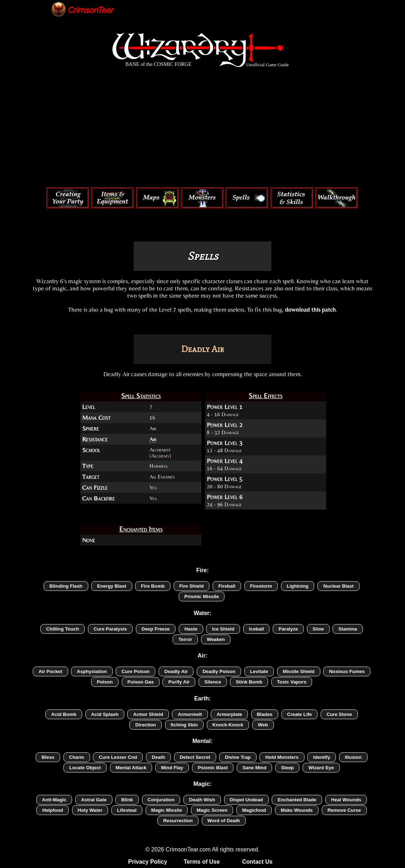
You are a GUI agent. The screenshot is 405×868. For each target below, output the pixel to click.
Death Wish (202, 800)
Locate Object (85, 768)
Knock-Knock (228, 725)
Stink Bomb (249, 682)
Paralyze (288, 629)
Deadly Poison (219, 671)
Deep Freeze (156, 629)
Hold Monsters (282, 757)
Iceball (256, 629)
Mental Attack (131, 768)
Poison (105, 682)
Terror (185, 639)
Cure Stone (339, 714)
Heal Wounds (346, 800)
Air (153, 439)
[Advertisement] (203, 129)
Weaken (216, 639)
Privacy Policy (148, 862)
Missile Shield (299, 671)
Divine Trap (238, 757)
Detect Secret (195, 757)
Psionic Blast (213, 768)
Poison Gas (141, 682)
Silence (213, 682)
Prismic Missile (202, 597)
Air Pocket (50, 671)
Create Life (300, 714)
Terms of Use (202, 862)
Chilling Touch (63, 629)
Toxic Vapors (292, 682)
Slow (318, 629)
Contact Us (257, 862)
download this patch (310, 310)
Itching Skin (184, 725)
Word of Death (224, 821)
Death (158, 757)
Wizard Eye (321, 768)
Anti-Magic (54, 800)
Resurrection (178, 821)
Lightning (298, 586)
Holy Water (90, 810)
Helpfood (52, 810)
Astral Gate (94, 800)
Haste (191, 629)
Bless (48, 757)
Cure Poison (135, 671)
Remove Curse (344, 810)
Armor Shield (148, 714)
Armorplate (229, 714)
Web (263, 725)
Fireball (227, 586)
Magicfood (254, 810)
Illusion (353, 757)
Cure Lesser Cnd (118, 757)
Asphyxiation (92, 671)
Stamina (348, 629)
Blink (127, 800)
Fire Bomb (153, 586)
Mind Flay (172, 768)
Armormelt (190, 714)
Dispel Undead (246, 800)
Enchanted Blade (297, 800)
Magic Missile (167, 810)
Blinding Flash (66, 586)
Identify (322, 757)
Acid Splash (105, 714)
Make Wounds (297, 810)
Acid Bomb (64, 714)
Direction (146, 725)
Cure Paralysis (110, 629)
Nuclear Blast (339, 586)
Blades (265, 714)
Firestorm (261, 586)
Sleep (287, 768)
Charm (77, 757)
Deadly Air (176, 671)
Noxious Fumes (347, 671)
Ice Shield (223, 629)
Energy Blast (112, 586)
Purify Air (179, 682)
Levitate (259, 671)
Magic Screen (212, 810)
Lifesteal (127, 810)
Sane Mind (254, 768)
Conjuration (161, 800)
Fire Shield (192, 586)
